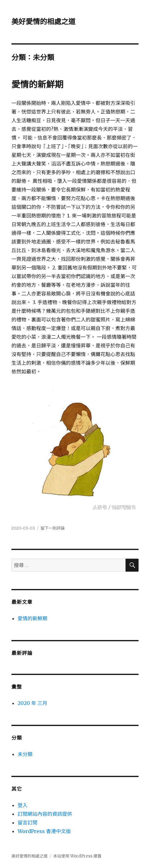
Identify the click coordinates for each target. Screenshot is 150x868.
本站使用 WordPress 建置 (77, 856)
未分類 (25, 754)
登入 (23, 805)
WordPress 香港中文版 (44, 831)
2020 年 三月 (32, 703)
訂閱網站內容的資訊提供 (45, 814)
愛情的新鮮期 (37, 84)
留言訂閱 (28, 823)
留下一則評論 (53, 528)
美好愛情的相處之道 (43, 22)
